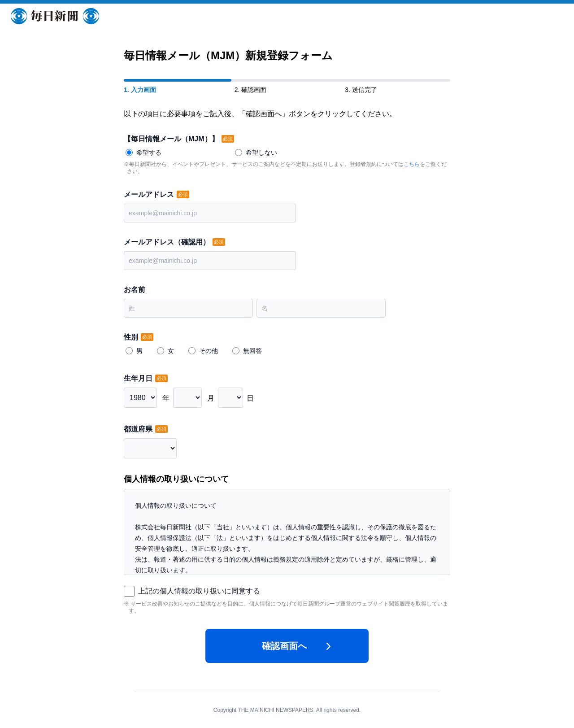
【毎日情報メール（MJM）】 (172, 139)
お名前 (135, 290)
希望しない (261, 153)
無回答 (252, 351)
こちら (412, 164)
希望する (149, 153)
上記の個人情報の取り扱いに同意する (199, 591)
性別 (132, 337)
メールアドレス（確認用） (168, 242)
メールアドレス (150, 194)
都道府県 (139, 429)
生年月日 (139, 378)
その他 (209, 351)
